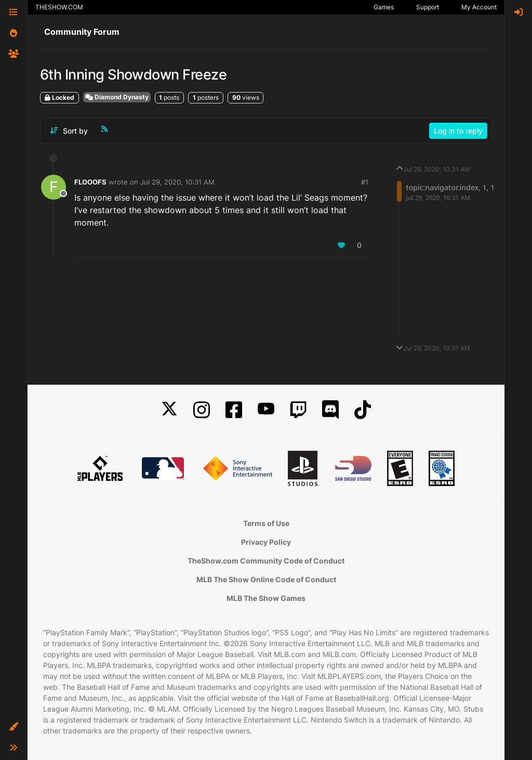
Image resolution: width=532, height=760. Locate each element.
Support (428, 7)
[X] (169, 410)
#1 (365, 182)
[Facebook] (234, 410)
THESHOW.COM (59, 7)
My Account (479, 7)
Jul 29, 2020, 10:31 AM (177, 182)
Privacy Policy (266, 542)
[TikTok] (363, 410)
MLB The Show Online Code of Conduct (266, 579)
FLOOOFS (90, 182)
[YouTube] (266, 410)
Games (384, 7)
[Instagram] (202, 410)
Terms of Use (266, 523)
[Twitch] (298, 410)
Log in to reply (458, 131)
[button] (14, 727)
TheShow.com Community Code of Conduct (266, 561)
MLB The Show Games (266, 598)
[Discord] (330, 410)
